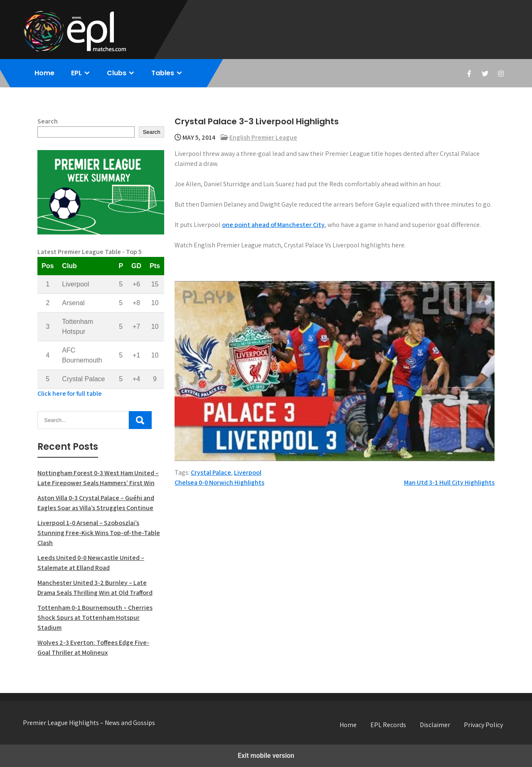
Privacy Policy (483, 725)
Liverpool (248, 472)
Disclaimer (435, 725)
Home (44, 73)
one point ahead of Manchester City (273, 225)
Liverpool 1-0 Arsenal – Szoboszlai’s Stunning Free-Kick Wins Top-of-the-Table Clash (99, 533)
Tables (163, 73)
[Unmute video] (335, 371)
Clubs (117, 73)
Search (48, 121)
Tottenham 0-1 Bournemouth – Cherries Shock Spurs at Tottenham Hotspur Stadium (95, 618)
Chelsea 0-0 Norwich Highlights (219, 482)
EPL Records (388, 725)
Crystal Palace (211, 472)
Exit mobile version (266, 756)
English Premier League (263, 137)
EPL (76, 73)
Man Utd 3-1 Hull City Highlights (449, 482)
